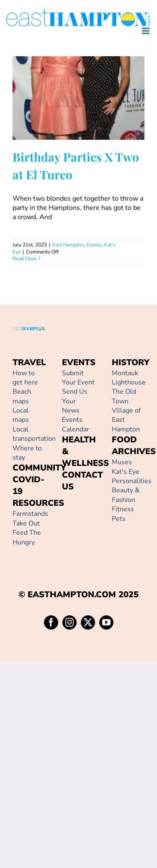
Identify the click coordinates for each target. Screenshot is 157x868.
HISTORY (131, 362)
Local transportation (34, 434)
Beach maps (22, 396)
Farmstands (30, 514)
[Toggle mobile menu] (146, 31)
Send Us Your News (75, 401)
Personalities (132, 481)
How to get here (25, 378)
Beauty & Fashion (126, 495)
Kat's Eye (126, 472)
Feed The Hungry (27, 537)
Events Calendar (76, 424)
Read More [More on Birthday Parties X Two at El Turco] (24, 259)
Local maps (21, 415)
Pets (119, 519)
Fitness (123, 509)
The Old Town (124, 396)
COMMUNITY (39, 468)
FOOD (124, 440)
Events (94, 245)
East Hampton (68, 245)
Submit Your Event (78, 378)
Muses (122, 462)
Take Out (26, 523)
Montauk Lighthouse (129, 378)
